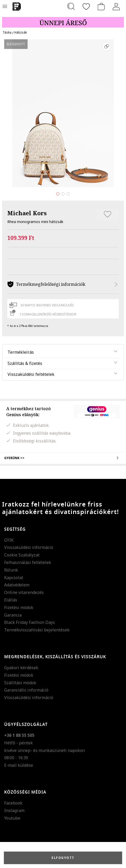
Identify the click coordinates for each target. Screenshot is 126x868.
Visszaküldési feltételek (31, 374)
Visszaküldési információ (29, 547)
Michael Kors (27, 213)
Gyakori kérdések (21, 668)
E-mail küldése (19, 765)
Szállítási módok (20, 683)
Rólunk (11, 570)
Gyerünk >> (63, 458)
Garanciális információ (26, 690)
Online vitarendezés (24, 592)
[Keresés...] (71, 7)
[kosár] (101, 7)
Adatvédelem (17, 585)
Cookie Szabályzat (22, 555)
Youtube (12, 818)
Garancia (13, 615)
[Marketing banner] (63, 20)
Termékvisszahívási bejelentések (37, 630)
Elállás (11, 600)
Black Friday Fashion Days (30, 622)
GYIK (9, 540)
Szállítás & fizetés (25, 363)
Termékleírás (21, 352)
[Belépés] (116, 7)
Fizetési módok (19, 607)
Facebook (13, 803)
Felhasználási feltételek (28, 562)
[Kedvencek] (86, 7)
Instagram (14, 810)
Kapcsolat (14, 578)
